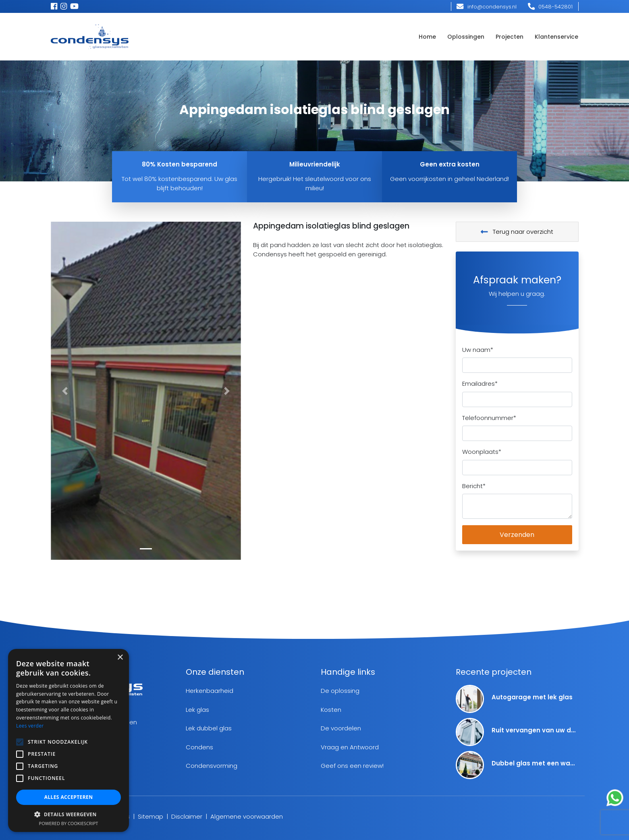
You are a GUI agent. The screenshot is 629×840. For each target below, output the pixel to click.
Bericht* (474, 486)
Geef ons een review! (352, 766)
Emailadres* (480, 384)
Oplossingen (466, 37)
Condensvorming (212, 766)
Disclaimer (187, 816)
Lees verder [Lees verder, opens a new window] (30, 726)
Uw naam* (478, 350)
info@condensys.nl (486, 7)
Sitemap (151, 816)
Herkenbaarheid (210, 691)
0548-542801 (550, 7)
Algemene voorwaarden (247, 816)
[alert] (69, 740)
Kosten (331, 710)
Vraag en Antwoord (350, 747)
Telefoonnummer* (489, 418)
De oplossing (340, 691)
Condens (199, 747)
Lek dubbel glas (209, 728)
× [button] (120, 658)
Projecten (510, 37)
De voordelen (341, 728)
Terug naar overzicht (517, 232)
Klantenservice (556, 37)
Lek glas (197, 710)
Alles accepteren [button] (69, 797)
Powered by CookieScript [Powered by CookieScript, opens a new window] (69, 823)
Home (427, 37)
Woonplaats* (482, 452)
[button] (65, 391)
